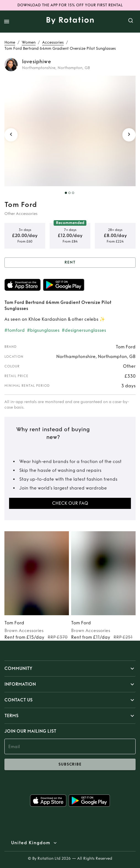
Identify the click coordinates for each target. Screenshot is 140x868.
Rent (70, 263)
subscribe (70, 764)
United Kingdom (31, 843)
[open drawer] (7, 22)
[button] (70, 669)
